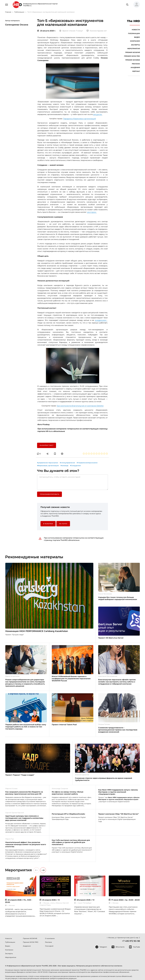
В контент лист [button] (47, 445)
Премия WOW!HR (133, 52)
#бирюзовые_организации (48, 466)
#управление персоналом (48, 463)
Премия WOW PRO (132, 56)
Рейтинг (136, 71)
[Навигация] (7, 4)
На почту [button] (63, 524)
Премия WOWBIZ (133, 60)
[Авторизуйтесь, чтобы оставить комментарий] (72, 482)
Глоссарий (49, 946)
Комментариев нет (97, 31)
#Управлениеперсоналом (87, 463)
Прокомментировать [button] (49, 494)
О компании (50, 938)
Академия (135, 67)
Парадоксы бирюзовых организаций (79, 119)
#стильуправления (67, 463)
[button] (136, 5)
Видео (137, 37)
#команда (64, 466)
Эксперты (135, 45)
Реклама (136, 64)
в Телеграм (48, 524)
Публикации (134, 33)
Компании (135, 41)
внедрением (101, 320)
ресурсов (98, 114)
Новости (136, 30)
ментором (92, 212)
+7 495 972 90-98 (131, 941)
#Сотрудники (75, 466)
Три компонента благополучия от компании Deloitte (80, 406)
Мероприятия (134, 49)
